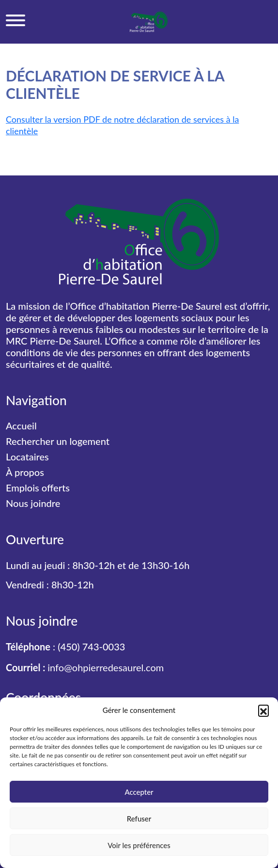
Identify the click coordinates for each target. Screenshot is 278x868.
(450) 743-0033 (91, 647)
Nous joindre (33, 503)
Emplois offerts (38, 488)
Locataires (27, 457)
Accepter (139, 792)
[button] (263, 710)
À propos (25, 472)
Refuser (139, 819)
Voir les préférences (139, 845)
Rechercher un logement (58, 441)
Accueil (21, 426)
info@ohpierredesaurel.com (106, 667)
